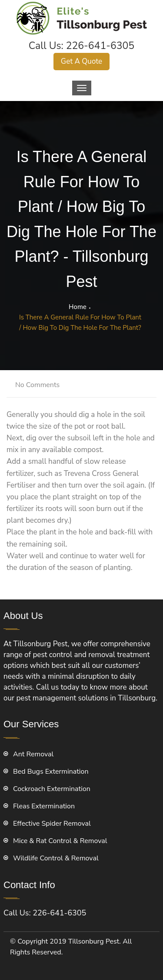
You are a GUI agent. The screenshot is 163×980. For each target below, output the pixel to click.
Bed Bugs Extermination (51, 772)
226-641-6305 (100, 46)
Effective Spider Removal (52, 824)
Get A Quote (81, 61)
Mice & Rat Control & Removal (60, 841)
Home (78, 307)
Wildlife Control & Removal (56, 858)
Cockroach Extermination (52, 789)
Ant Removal (33, 754)
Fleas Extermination (44, 806)
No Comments (37, 385)
